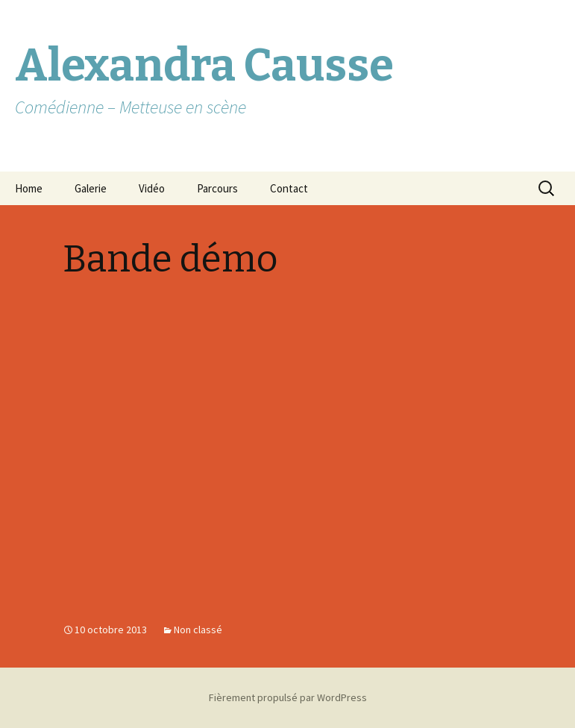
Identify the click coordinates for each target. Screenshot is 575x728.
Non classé (198, 630)
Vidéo (152, 188)
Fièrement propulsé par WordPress (288, 697)
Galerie (91, 188)
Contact (289, 188)
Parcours (217, 188)
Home (29, 188)
